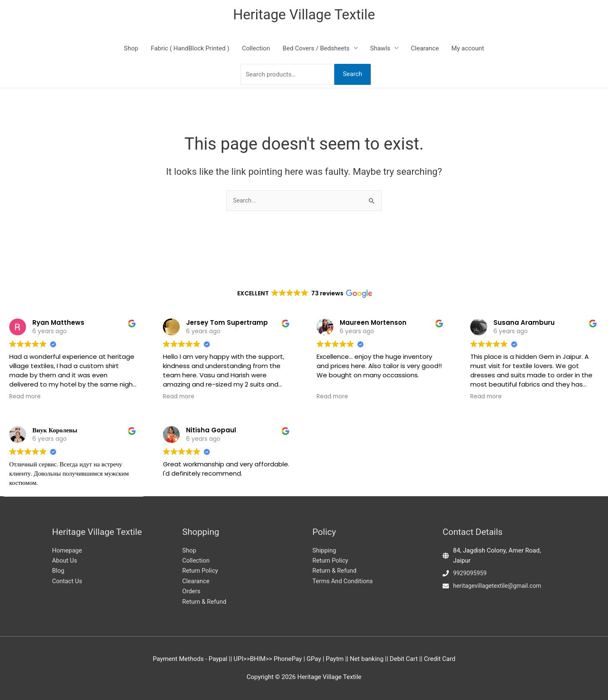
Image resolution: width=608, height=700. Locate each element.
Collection (256, 49)
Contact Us (68, 581)
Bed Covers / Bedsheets (316, 49)
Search (352, 75)
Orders (192, 591)
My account (468, 49)
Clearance (425, 49)
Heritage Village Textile (304, 15)
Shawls (380, 49)
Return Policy (201, 570)
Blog (58, 570)
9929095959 (471, 572)
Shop (131, 49)
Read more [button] (25, 375)
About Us (65, 560)
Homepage (67, 550)
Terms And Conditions (343, 581)
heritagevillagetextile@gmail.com (500, 585)
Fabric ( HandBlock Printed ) (190, 49)
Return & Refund (205, 602)
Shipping (325, 550)
